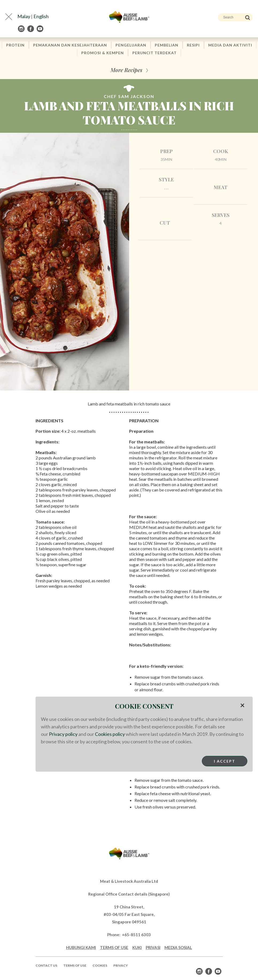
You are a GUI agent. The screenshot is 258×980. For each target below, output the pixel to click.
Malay (24, 16)
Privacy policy (63, 734)
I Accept (225, 761)
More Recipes (126, 70)
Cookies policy (110, 734)
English (41, 16)
